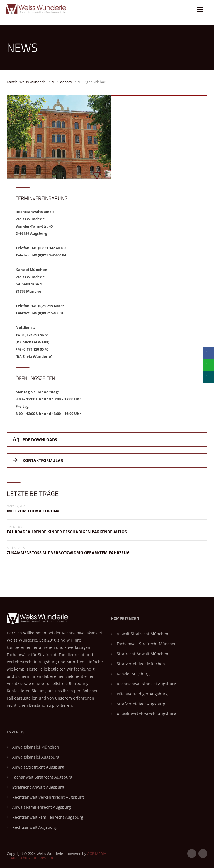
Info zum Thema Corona (33, 511)
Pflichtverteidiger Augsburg (142, 694)
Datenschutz (20, 858)
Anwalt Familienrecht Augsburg (42, 807)
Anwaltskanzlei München (36, 747)
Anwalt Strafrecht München (143, 634)
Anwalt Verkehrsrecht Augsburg (146, 714)
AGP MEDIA (97, 854)
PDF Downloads (35, 440)
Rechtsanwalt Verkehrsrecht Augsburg (48, 797)
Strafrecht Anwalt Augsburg (38, 787)
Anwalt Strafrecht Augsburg (38, 767)
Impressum (43, 858)
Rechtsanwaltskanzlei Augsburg (146, 684)
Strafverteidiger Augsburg (141, 704)
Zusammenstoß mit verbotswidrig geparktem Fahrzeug (68, 553)
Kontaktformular (38, 460)
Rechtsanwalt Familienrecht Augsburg (48, 817)
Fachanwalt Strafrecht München (147, 644)
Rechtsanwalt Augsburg (34, 827)
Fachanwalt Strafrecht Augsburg (42, 777)
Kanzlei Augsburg (133, 674)
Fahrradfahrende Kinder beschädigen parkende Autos (67, 532)
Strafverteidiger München (141, 664)
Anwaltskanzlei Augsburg (36, 757)
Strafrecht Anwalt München (143, 654)
